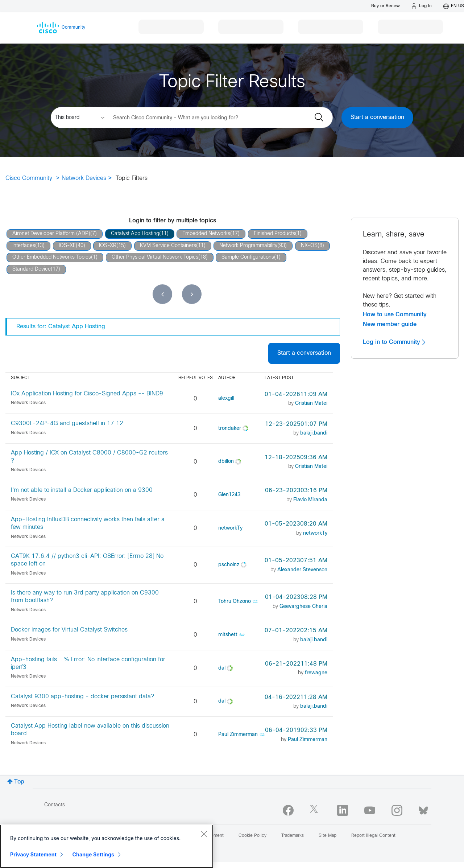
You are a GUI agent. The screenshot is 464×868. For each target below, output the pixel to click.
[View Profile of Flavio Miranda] (310, 500)
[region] (107, 846)
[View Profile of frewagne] (316, 673)
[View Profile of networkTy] (230, 528)
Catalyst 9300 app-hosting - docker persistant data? (82, 697)
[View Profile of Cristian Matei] (311, 404)
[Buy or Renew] (386, 6)
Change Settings (93, 854)
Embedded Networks (206, 234)
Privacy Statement (33, 854)
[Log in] (422, 6)
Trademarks (293, 836)
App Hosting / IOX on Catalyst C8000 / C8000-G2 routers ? (89, 457)
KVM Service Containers (168, 246)
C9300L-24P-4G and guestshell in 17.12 (67, 423)
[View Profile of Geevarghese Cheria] (303, 607)
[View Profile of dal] (222, 668)
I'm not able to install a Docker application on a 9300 (82, 490)
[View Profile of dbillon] (226, 462)
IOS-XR (108, 246)
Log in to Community (394, 342)
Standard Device (32, 269)
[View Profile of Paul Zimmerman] (238, 735)
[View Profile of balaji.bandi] (314, 433)
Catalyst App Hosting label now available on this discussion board (90, 730)
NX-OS (309, 246)
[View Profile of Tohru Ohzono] (235, 602)
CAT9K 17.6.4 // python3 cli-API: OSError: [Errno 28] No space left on (87, 560)
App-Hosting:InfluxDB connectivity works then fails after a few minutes (88, 523)
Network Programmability (248, 246)
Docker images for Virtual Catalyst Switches (69, 630)
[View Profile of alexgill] (226, 398)
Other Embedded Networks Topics (52, 257)
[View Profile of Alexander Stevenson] (302, 570)
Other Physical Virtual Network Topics (155, 257)
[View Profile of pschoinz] (229, 565)
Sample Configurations (248, 257)
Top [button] (19, 782)
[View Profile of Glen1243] (229, 495)
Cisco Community (29, 178)
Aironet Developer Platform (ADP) (51, 234)
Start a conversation (377, 117)
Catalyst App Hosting (135, 234)
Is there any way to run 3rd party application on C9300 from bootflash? (85, 597)
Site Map (328, 836)
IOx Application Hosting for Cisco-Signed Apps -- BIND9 (87, 394)
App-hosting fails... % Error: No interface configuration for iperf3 (88, 663)
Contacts (55, 805)
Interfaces (24, 246)
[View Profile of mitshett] (228, 635)
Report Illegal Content (373, 836)
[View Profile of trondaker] (230, 429)
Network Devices (84, 178)
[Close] (204, 834)
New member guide (390, 324)
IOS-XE (67, 246)
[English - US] (454, 6)
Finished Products (274, 234)
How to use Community (395, 314)
